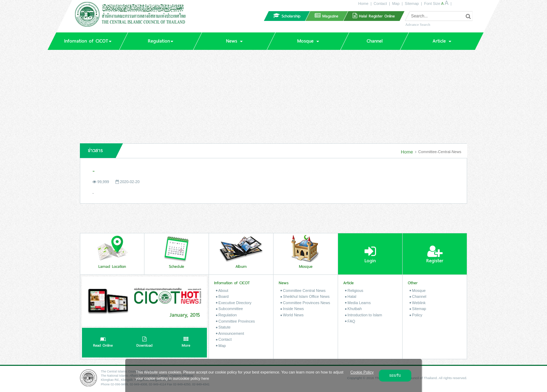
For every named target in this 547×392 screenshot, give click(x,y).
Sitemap (412, 3)
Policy (416, 315)
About (222, 291)
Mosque (418, 291)
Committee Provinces (235, 321)
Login (370, 255)
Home (363, 3)
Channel (418, 296)
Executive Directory (234, 303)
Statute (223, 327)
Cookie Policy (362, 372)
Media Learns (358, 303)
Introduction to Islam (364, 315)
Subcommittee (229, 309)
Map (395, 3)
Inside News (292, 309)
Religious (354, 291)
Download (144, 343)
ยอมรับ (395, 375)
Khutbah (353, 309)
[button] (88, 41)
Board (222, 296)
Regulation (226, 315)
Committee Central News (303, 291)
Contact (380, 3)
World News (292, 315)
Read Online (103, 343)
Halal (351, 296)
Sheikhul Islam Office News (305, 296)
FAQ (350, 321)
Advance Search (418, 24)
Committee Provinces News (305, 303)
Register (435, 255)
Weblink (418, 303)
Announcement (230, 333)
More (186, 343)
